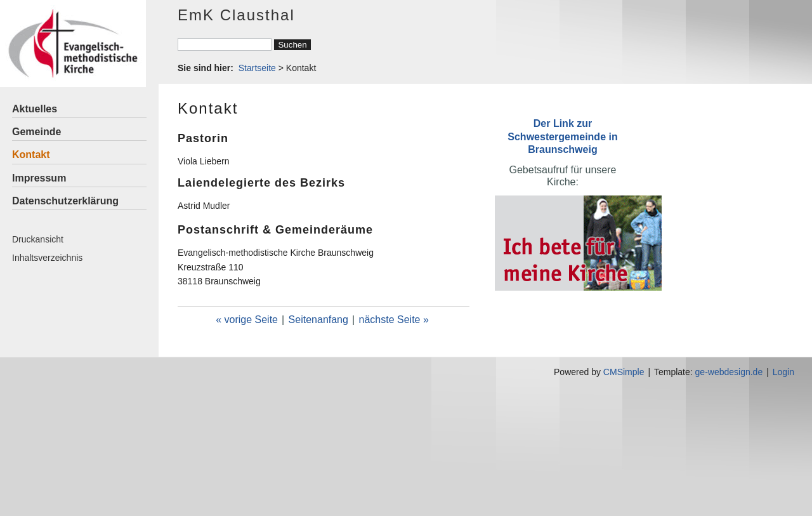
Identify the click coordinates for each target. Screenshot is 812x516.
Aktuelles (35, 109)
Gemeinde (36, 132)
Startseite (257, 68)
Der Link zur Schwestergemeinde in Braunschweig (562, 136)
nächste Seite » (394, 320)
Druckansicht (38, 239)
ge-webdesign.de (729, 372)
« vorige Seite (247, 320)
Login (783, 372)
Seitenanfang (318, 320)
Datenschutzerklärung (65, 201)
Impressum (39, 178)
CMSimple (624, 372)
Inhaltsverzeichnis (47, 258)
